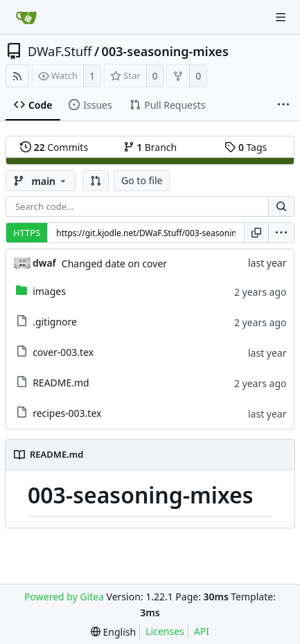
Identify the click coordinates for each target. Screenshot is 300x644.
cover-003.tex (63, 352)
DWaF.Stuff (60, 51)
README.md (61, 383)
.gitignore (55, 322)
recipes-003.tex (67, 413)
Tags (246, 147)
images (49, 291)
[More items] (283, 105)
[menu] (281, 233)
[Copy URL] (256, 233)
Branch (150, 147)
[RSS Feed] (17, 76)
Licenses (165, 631)
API (202, 631)
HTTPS (27, 233)
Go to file (142, 180)
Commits (54, 147)
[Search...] (281, 206)
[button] (96, 181)
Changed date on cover (114, 263)
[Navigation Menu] (281, 17)
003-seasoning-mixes (165, 51)
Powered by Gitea (64, 597)
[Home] (26, 17)
